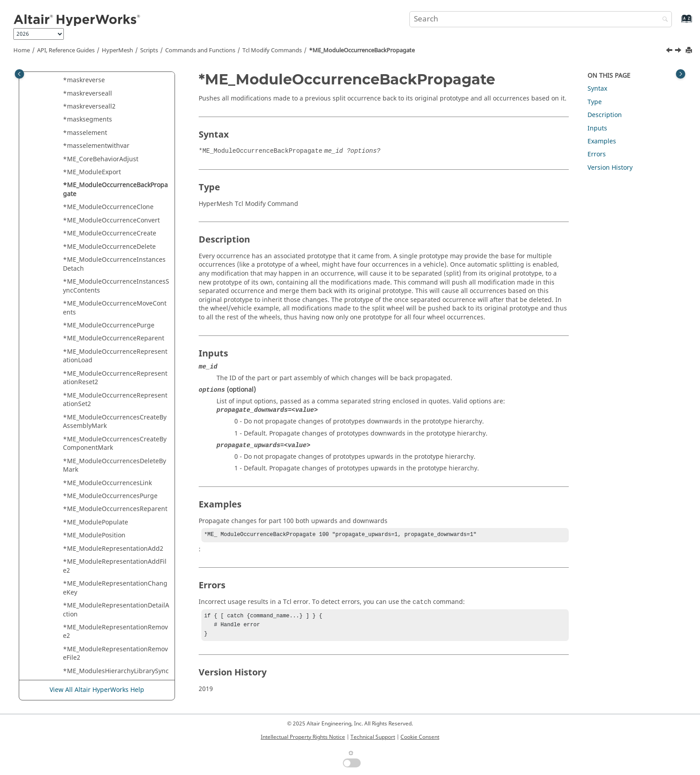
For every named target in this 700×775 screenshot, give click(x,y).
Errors (597, 154)
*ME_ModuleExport (92, 172)
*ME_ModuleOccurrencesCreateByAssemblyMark (115, 422)
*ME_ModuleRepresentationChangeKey (115, 588)
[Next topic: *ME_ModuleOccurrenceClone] (679, 51)
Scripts (149, 50)
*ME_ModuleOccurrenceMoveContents (115, 308)
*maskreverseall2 (89, 107)
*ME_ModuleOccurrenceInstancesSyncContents (116, 286)
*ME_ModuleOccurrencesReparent (115, 509)
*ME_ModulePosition (94, 535)
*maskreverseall (87, 94)
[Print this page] (690, 51)
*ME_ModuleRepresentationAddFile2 (115, 566)
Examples (602, 141)
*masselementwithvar (96, 146)
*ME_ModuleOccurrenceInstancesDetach (114, 264)
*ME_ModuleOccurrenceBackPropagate (362, 50)
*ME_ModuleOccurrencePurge (109, 325)
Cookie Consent (420, 737)
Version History (610, 168)
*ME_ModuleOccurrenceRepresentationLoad (115, 356)
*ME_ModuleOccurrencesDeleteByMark (115, 466)
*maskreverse (84, 80)
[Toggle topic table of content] (681, 74)
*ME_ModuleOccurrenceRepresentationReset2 (115, 378)
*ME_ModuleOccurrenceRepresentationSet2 (115, 400)
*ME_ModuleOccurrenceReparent (114, 338)
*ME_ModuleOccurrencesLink (107, 483)
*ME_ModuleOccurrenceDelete (109, 247)
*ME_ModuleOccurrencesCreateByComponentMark (115, 444)
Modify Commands (272, 50)
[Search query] (541, 19)
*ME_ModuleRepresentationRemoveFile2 (115, 654)
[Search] (663, 20)
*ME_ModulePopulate (96, 522)
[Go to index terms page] (677, 23)
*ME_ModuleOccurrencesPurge (110, 496)
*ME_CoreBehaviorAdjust (101, 159)
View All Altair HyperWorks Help (97, 690)
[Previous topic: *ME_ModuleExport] (670, 51)
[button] (59, 80)
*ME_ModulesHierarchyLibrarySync (116, 671)
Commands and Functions (200, 50)
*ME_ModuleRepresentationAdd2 (113, 549)
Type (595, 102)
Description (605, 115)
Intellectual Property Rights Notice (303, 737)
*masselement (85, 133)
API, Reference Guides (66, 50)
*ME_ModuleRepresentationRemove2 (115, 632)
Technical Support (373, 737)
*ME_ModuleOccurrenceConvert (111, 220)
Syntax (597, 89)
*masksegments (87, 119)
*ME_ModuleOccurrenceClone (108, 207)
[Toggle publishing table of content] (19, 74)
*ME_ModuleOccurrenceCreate (110, 233)
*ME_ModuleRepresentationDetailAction (116, 610)
